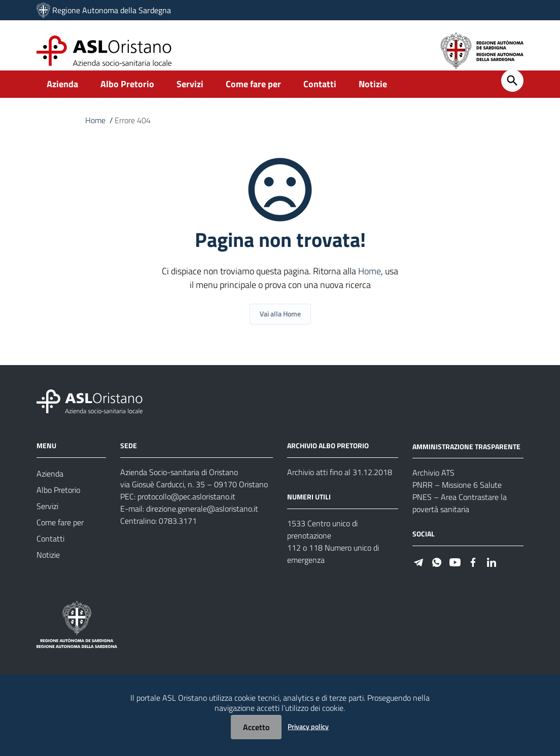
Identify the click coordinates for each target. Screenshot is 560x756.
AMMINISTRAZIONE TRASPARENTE (466, 457)
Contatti (320, 95)
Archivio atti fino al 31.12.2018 (340, 482)
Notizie (373, 95)
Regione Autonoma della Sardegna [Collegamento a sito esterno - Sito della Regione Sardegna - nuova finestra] (112, 10)
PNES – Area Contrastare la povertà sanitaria (460, 514)
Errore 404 (133, 131)
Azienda (62, 95)
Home (95, 131)
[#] (418, 572)
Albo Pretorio (127, 95)
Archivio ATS (433, 483)
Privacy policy (308, 726)
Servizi (190, 95)
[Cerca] (512, 91)
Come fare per (253, 95)
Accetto (256, 727)
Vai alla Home (280, 324)
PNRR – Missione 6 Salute (457, 495)
